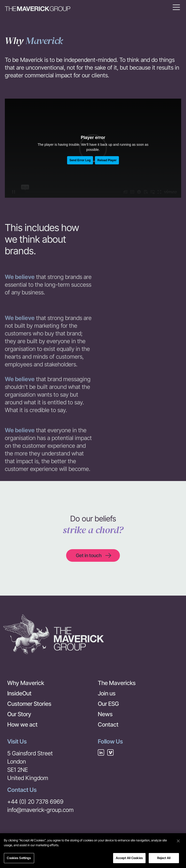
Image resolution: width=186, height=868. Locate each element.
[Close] (178, 843)
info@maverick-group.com (40, 810)
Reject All (164, 860)
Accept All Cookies (129, 860)
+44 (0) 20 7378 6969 (35, 802)
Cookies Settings (19, 860)
